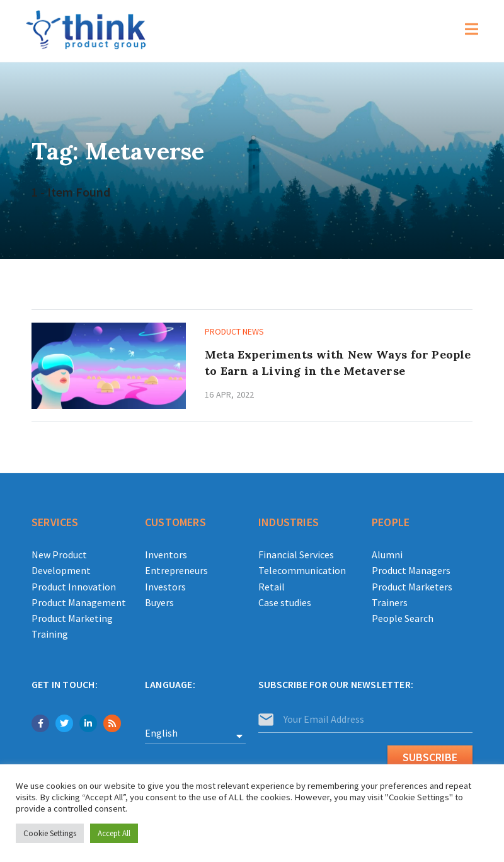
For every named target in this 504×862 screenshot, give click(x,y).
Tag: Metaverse (118, 151)
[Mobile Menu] (472, 31)
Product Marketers (412, 587)
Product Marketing (72, 618)
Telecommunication (302, 570)
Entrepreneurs (176, 570)
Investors (165, 587)
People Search (403, 618)
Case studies (285, 602)
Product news (234, 331)
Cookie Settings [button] (50, 833)
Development (61, 570)
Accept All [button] (114, 833)
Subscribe (430, 757)
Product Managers (411, 570)
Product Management (79, 602)
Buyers (159, 602)
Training (50, 634)
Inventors (166, 555)
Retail (272, 587)
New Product (59, 555)
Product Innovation (74, 587)
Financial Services (296, 555)
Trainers (390, 602)
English (161, 733)
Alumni (387, 555)
